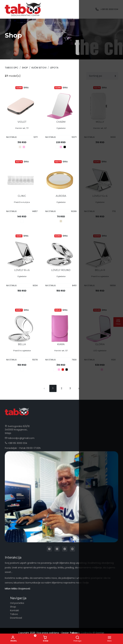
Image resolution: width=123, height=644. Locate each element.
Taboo (14, 614)
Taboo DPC (11, 68)
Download (16, 618)
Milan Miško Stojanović (17, 588)
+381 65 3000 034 (109, 9)
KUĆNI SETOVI (39, 68)
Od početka (17, 603)
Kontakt (14, 610)
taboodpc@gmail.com (19, 438)
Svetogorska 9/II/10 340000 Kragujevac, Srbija (17, 430)
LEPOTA (54, 68)
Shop (25, 68)
